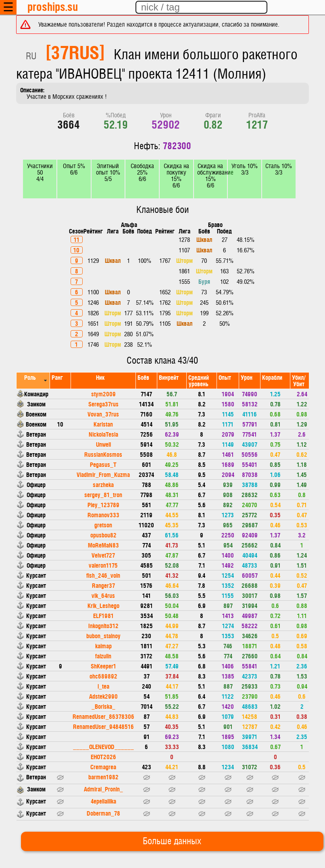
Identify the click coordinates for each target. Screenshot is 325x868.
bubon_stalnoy (103, 636)
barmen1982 (103, 777)
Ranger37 (103, 585)
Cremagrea (103, 767)
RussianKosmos (103, 454)
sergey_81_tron (103, 494)
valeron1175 (103, 565)
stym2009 (103, 394)
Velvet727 (103, 555)
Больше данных (172, 841)
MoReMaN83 (103, 545)
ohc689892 (103, 676)
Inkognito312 (103, 626)
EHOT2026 (103, 757)
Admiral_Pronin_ (103, 789)
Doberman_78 (103, 813)
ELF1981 (103, 615)
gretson (103, 525)
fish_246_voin (103, 575)
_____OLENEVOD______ (103, 746)
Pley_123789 (103, 505)
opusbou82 (103, 535)
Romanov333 (103, 515)
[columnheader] (33, 380)
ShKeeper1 (103, 666)
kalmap (103, 646)
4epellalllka (103, 801)
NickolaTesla (103, 434)
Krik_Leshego (103, 605)
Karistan (103, 424)
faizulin (103, 656)
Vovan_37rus (103, 414)
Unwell (103, 444)
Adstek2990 (103, 696)
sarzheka (103, 484)
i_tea (103, 686)
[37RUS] (75, 52)
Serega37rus (103, 404)
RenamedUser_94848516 (103, 726)
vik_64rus (103, 595)
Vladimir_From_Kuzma (103, 474)
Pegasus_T (103, 464)
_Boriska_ (103, 706)
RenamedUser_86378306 (103, 716)
